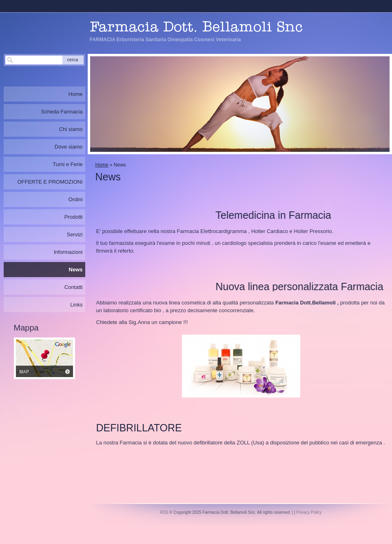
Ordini (76, 199)
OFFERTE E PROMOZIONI (50, 182)
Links (76, 305)
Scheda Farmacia (62, 112)
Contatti (74, 287)
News (76, 270)
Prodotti (74, 217)
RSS (164, 512)
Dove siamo (69, 147)
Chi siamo (71, 129)
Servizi (74, 234)
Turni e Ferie (68, 164)
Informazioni (68, 252)
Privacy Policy (309, 512)
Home (102, 165)
